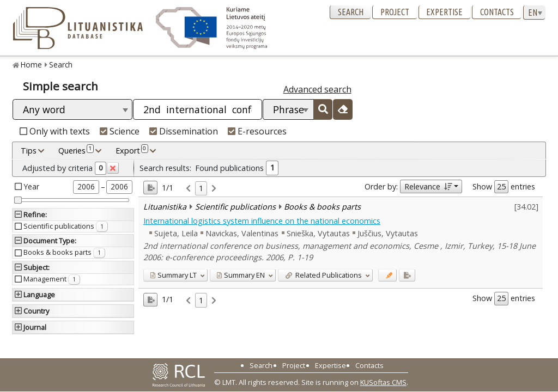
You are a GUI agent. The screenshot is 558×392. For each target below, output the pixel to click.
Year (32, 186)
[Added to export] (407, 275)
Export (132, 150)
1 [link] (201, 188)
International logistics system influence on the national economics (262, 221)
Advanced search (317, 89)
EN (241, 275)
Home (31, 65)
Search (351, 12)
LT (173, 275)
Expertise (444, 12)
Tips (29, 151)
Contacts (497, 12)
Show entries (504, 187)
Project (395, 12)
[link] (188, 189)
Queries (76, 150)
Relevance (428, 186)
